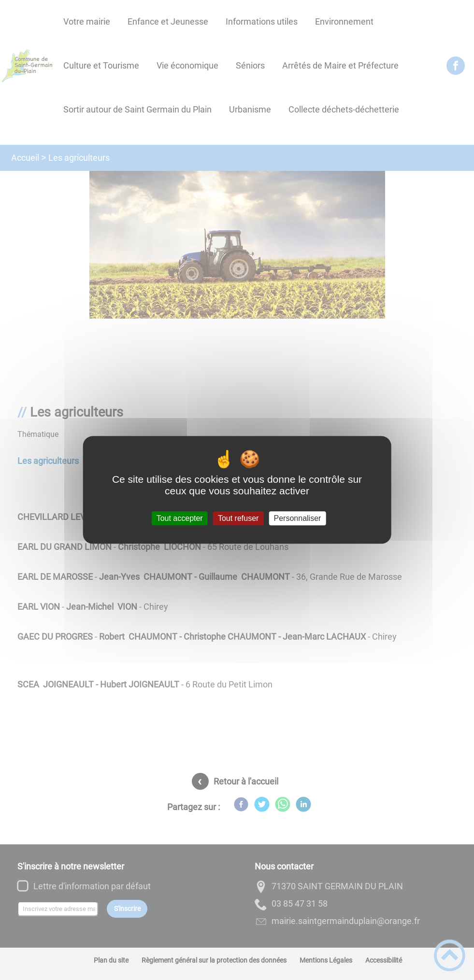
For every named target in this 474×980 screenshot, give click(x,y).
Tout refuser (238, 518)
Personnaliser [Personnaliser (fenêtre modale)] (298, 518)
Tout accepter (180, 518)
